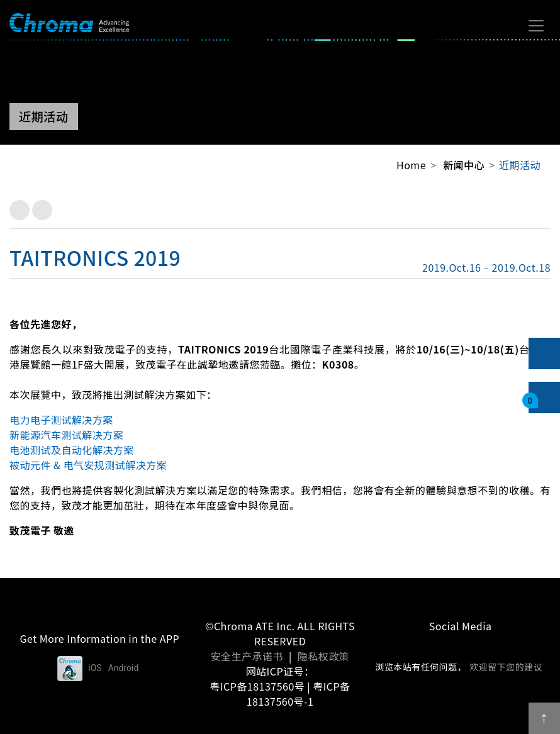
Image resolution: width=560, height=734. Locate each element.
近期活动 (520, 165)
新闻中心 (464, 165)
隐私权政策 (323, 656)
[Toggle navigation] (536, 26)
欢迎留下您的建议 (506, 667)
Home (411, 165)
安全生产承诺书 (247, 656)
